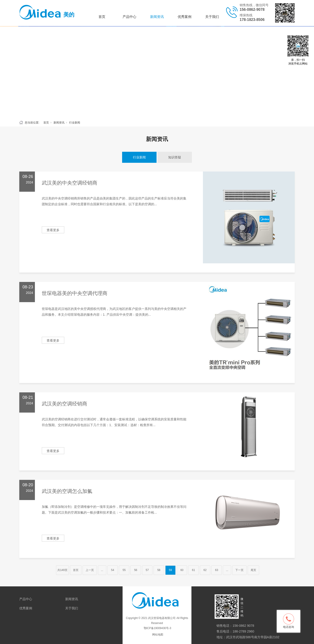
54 (113, 570)
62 (205, 570)
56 (136, 570)
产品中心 (129, 17)
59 (170, 570)
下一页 (239, 570)
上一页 (90, 570)
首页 (102, 17)
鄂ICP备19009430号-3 (157, 628)
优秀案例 (185, 17)
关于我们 (212, 17)
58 (159, 570)
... (102, 570)
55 (124, 570)
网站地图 (158, 635)
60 (182, 570)
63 (217, 570)
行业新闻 (75, 123)
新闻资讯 (157, 17)
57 (147, 570)
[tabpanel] (157, 72)
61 (193, 570)
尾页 (253, 570)
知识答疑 (175, 157)
